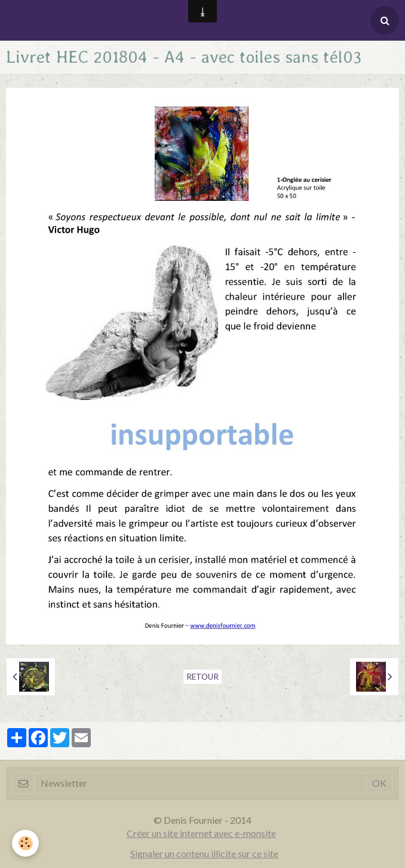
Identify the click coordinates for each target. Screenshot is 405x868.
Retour (202, 677)
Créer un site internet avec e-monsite (201, 833)
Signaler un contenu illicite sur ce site (204, 853)
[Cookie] (25, 843)
